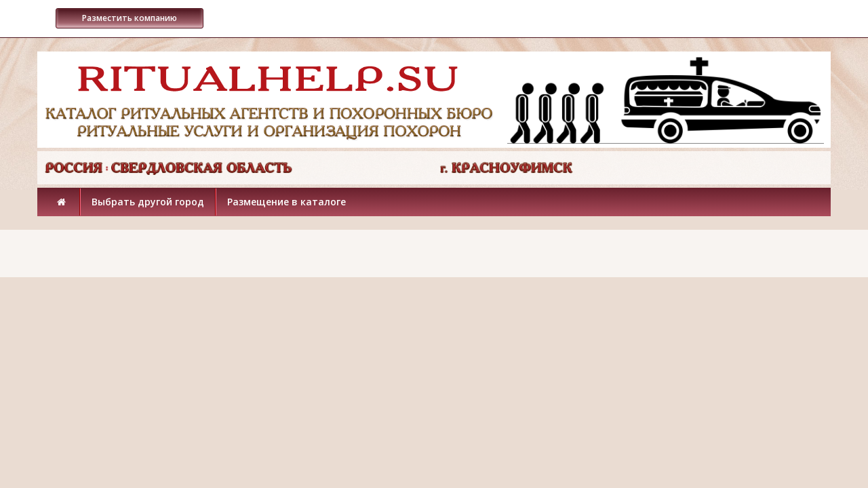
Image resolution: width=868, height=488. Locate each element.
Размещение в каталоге (287, 202)
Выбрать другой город (148, 202)
